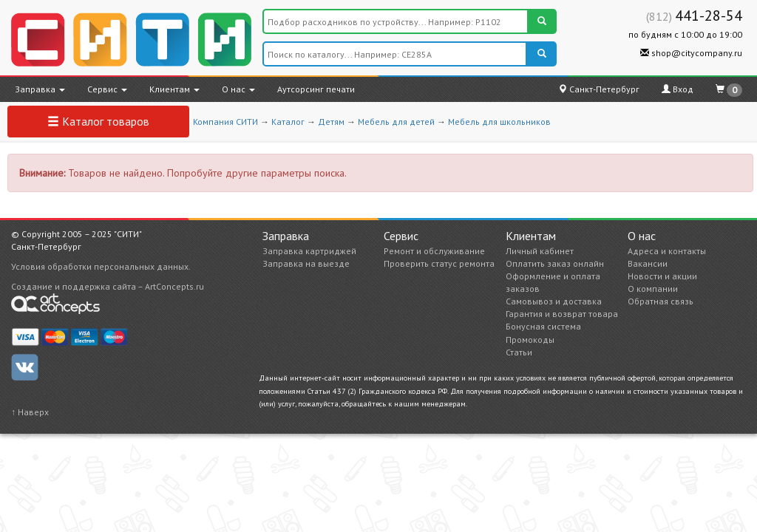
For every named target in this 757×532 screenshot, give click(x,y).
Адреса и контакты (667, 251)
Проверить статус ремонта (439, 263)
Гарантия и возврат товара (562, 314)
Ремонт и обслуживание (434, 251)
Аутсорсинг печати (316, 89)
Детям (331, 122)
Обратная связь (661, 301)
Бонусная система (543, 326)
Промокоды (530, 340)
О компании (653, 289)
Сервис (107, 89)
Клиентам (174, 89)
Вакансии (648, 263)
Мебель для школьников (499, 122)
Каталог (288, 122)
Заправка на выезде (306, 263)
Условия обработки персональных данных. (101, 266)
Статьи (519, 352)
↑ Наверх (30, 412)
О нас (238, 89)
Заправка (40, 89)
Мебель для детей (396, 122)
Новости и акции (662, 276)
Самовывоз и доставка (554, 301)
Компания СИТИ (225, 122)
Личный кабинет (540, 251)
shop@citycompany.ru (691, 53)
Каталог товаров (98, 121)
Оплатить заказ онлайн (555, 263)
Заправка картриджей (309, 251)
